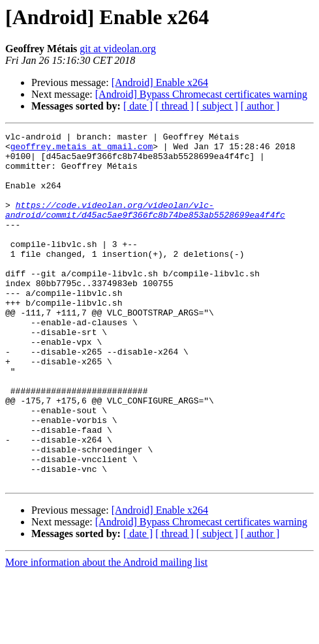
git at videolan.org (118, 49)
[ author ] (260, 106)
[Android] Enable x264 (160, 82)
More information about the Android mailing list (106, 633)
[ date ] (138, 106)
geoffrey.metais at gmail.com (82, 150)
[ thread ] (175, 106)
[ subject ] (217, 106)
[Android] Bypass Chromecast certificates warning (201, 94)
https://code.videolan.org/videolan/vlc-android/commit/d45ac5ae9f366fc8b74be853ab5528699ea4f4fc (145, 226)
